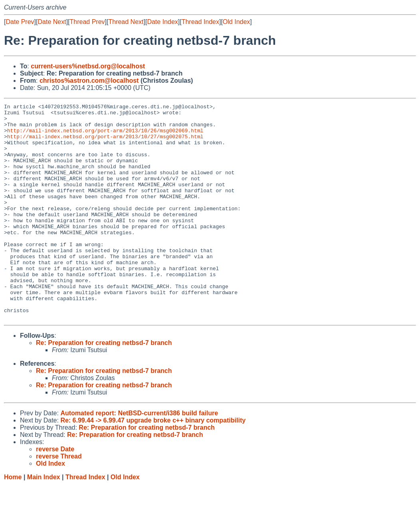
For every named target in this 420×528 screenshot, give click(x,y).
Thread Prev (87, 22)
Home (13, 520)
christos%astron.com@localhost (89, 81)
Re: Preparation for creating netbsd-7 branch (104, 386)
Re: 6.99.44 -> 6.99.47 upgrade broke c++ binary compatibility (153, 463)
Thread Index (200, 22)
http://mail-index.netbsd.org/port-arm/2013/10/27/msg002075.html (105, 143)
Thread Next (126, 22)
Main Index (44, 520)
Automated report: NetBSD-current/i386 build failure (139, 456)
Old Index (236, 22)
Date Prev (20, 22)
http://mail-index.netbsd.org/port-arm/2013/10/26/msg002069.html (105, 136)
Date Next (52, 22)
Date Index (162, 22)
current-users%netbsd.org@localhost (88, 66)
